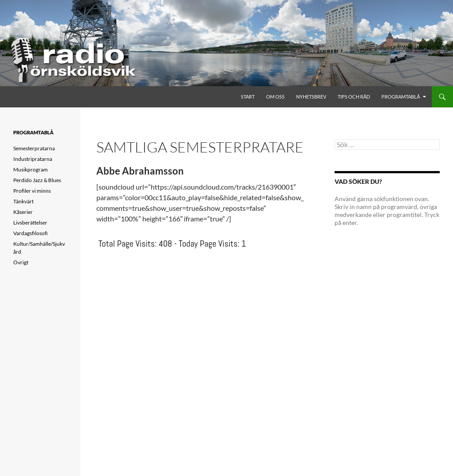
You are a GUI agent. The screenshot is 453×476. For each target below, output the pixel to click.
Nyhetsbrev (311, 97)
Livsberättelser (30, 223)
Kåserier (23, 212)
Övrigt (21, 262)
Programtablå (401, 97)
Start (248, 97)
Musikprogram (30, 169)
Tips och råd (354, 97)
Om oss (275, 97)
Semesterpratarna (34, 148)
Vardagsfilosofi (30, 233)
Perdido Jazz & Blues (37, 180)
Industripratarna (33, 159)
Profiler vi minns (32, 191)
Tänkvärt (23, 201)
